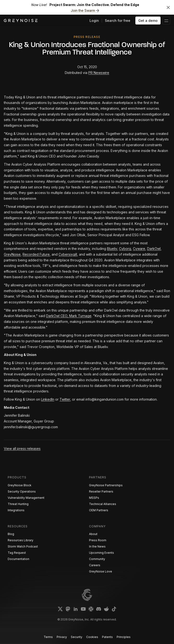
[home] (21, 21)
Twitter (65, 399)
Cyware (139, 249)
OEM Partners (99, 510)
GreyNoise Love (101, 571)
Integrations (16, 510)
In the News (97, 546)
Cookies (92, 637)
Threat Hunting (18, 504)
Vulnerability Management (26, 498)
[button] (166, 21)
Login (94, 21)
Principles (124, 637)
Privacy (62, 637)
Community (97, 559)
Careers (95, 565)
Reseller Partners (101, 491)
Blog (11, 534)
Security (77, 637)
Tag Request (17, 553)
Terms (48, 637)
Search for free (118, 21)
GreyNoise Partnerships (106, 485)
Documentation (18, 559)
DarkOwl (154, 249)
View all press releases (22, 448)
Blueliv (112, 249)
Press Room (98, 540)
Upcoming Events (102, 553)
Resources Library (21, 540)
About (93, 534)
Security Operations (22, 491)
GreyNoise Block (20, 485)
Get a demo (148, 21)
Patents (107, 637)
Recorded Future (36, 254)
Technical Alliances (103, 504)
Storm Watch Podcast (23, 546)
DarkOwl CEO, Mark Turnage (69, 316)
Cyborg (125, 249)
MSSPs (94, 498)
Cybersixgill (68, 254)
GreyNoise (12, 254)
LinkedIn (48, 399)
